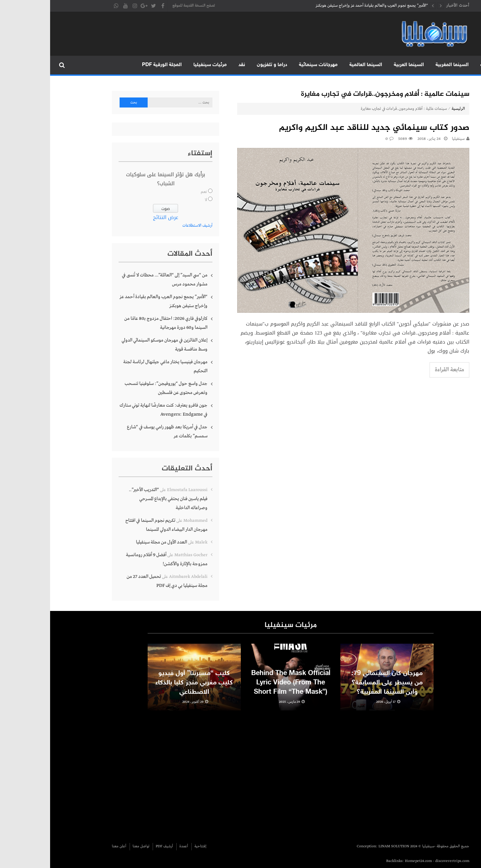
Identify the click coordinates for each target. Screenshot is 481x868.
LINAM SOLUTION (344, 846)
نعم (154, 192)
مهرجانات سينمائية (268, 65)
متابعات (438, 65)
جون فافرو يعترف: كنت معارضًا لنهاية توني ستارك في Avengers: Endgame (113, 410)
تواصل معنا (91, 846)
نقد (192, 65)
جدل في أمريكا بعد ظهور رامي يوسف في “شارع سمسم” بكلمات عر (117, 431)
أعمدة (134, 846)
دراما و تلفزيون (222, 65)
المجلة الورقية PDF (112, 65)
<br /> (312, 774)
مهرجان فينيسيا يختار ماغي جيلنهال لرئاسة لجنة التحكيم (115, 366)
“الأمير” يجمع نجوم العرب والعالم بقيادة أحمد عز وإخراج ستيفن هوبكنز (322, 6)
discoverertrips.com (402, 861)
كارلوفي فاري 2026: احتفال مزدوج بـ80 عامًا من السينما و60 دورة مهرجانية (116, 323)
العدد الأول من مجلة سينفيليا (111, 542)
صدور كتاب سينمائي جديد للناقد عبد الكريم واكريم (324, 128)
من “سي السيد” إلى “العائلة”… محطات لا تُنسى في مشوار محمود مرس (115, 280)
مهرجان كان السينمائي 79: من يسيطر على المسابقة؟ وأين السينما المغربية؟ (337, 695)
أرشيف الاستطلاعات (147, 226)
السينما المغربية (402, 65)
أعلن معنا (69, 846)
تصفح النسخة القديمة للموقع (143, 6)
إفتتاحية (150, 846)
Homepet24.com (368, 861)
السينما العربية (359, 65)
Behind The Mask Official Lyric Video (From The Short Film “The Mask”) (241, 695)
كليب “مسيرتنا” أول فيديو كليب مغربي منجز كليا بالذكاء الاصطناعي (144, 695)
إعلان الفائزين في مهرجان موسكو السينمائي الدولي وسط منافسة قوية (114, 345)
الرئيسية (467, 65)
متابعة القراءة (399, 370)
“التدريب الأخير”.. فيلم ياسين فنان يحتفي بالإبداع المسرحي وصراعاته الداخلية (118, 499)
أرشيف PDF (114, 846)
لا (156, 200)
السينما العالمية (316, 65)
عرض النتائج (116, 217)
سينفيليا (408, 139)
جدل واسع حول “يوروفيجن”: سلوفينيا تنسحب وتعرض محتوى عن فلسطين (116, 388)
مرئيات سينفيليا (160, 65)
